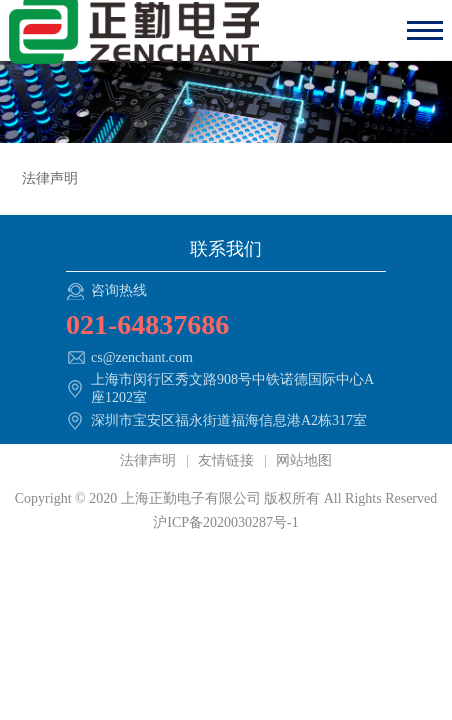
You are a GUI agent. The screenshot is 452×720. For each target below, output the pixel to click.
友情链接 (226, 460)
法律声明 (150, 460)
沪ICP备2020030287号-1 (225, 522)
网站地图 (303, 460)
